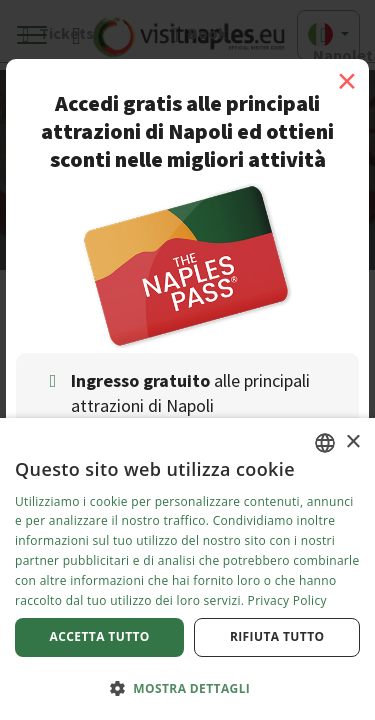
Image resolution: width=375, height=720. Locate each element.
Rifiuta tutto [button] (277, 636)
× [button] (352, 442)
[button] (187, 687)
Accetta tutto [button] (100, 636)
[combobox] (325, 443)
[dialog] (187, 569)
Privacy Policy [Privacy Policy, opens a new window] (287, 600)
